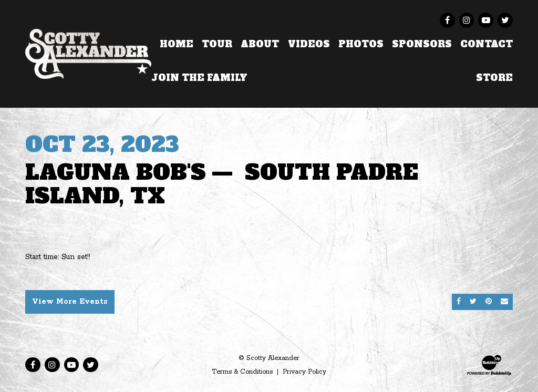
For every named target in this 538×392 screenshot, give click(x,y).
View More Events (70, 302)
